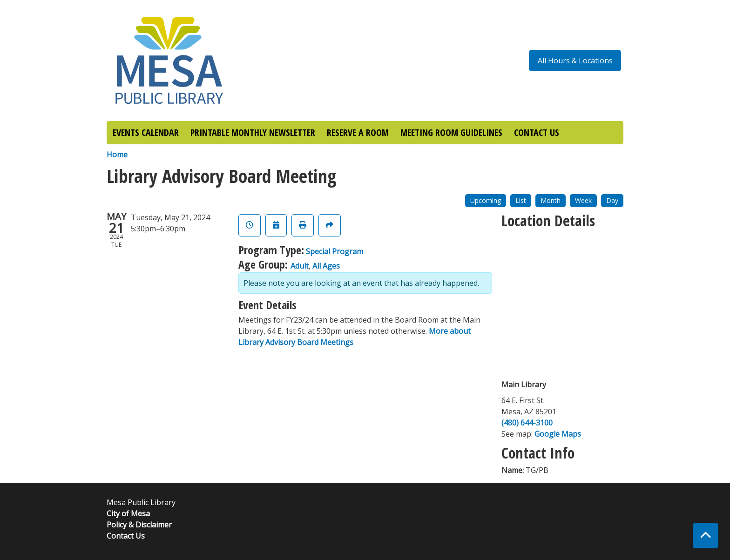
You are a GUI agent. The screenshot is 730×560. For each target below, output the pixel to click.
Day (612, 200)
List (521, 200)
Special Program (335, 251)
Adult (300, 266)
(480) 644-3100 (527, 423)
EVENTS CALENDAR (146, 132)
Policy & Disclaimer (139, 525)
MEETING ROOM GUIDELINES (451, 132)
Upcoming (486, 200)
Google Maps (558, 434)
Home (117, 155)
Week (583, 200)
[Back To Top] (706, 536)
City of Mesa (128, 513)
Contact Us (126, 536)
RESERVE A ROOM (358, 132)
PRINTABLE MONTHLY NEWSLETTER (253, 132)
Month (551, 200)
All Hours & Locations (575, 61)
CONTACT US (537, 132)
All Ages (326, 266)
